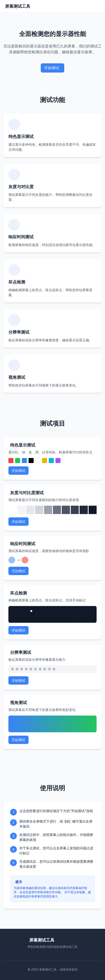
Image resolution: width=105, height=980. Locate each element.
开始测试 (52, 68)
